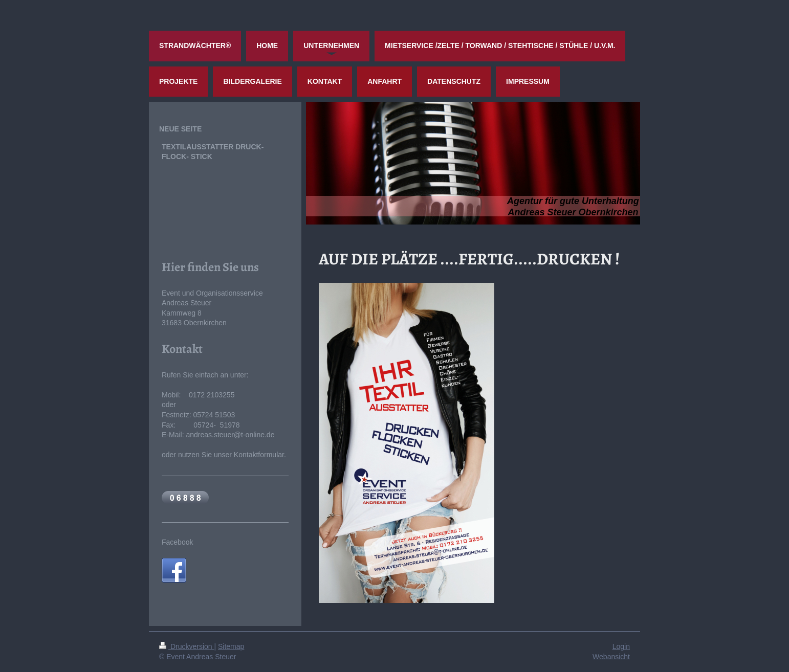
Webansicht (611, 657)
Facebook (177, 542)
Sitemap (231, 646)
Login (621, 646)
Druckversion (187, 646)
